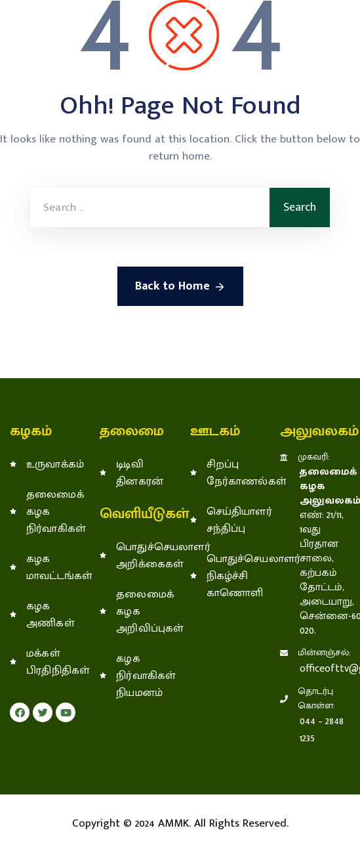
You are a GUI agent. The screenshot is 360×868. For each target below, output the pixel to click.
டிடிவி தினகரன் (133, 473)
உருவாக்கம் (53, 464)
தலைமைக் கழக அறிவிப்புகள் (133, 611)
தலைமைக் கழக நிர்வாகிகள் (53, 511)
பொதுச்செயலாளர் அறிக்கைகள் (133, 555)
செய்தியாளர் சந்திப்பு (224, 520)
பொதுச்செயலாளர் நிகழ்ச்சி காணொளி (224, 576)
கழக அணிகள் (50, 615)
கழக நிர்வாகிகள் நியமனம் (133, 676)
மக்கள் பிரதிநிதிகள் (53, 662)
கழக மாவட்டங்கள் (53, 567)
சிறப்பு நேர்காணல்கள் (224, 473)
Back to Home (180, 286)
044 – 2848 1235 (322, 730)
